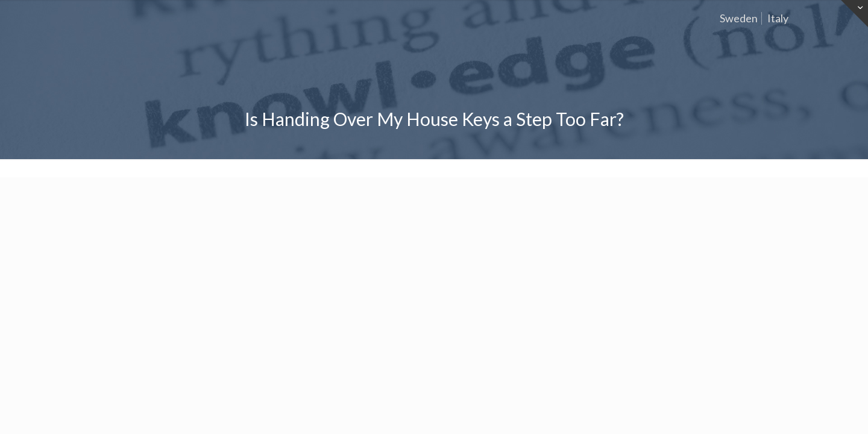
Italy (778, 18)
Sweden (739, 18)
